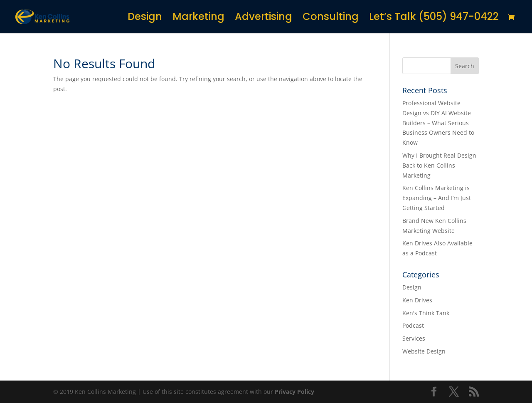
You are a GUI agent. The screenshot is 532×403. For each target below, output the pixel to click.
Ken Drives (417, 300)
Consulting (331, 19)
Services (414, 338)
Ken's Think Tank (426, 313)
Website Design (424, 351)
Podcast (413, 325)
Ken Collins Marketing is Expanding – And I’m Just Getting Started (437, 198)
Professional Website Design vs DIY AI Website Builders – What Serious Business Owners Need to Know (438, 123)
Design (145, 19)
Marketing (198, 19)
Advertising (264, 19)
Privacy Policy (294, 392)
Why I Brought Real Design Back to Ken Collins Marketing (439, 165)
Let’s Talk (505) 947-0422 (434, 19)
